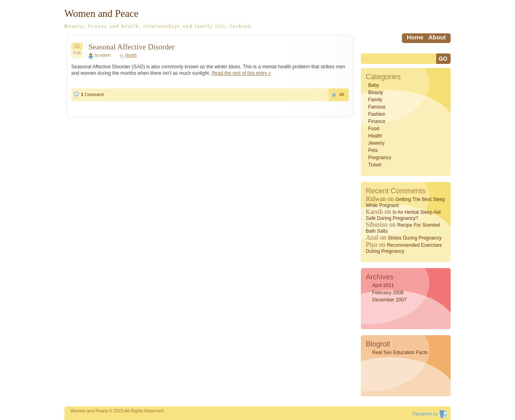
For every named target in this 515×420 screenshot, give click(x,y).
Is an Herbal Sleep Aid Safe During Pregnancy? (403, 215)
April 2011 (383, 285)
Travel (375, 165)
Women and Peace (101, 13)
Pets (373, 150)
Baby (374, 85)
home (415, 37)
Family (375, 100)
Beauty (376, 92)
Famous (377, 107)
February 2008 (388, 293)
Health (131, 55)
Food (374, 129)
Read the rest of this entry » (241, 73)
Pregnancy (380, 158)
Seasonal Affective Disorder (132, 47)
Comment (92, 94)
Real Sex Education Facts (400, 352)
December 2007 (389, 300)
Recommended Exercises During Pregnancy (404, 248)
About (437, 37)
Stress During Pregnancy (415, 238)
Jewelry (376, 143)
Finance (377, 121)
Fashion (377, 114)
